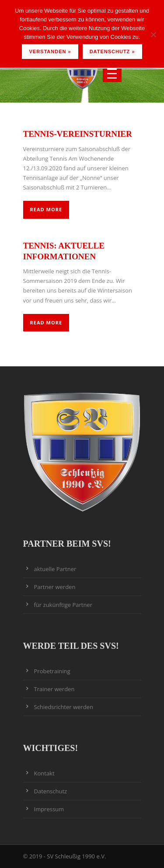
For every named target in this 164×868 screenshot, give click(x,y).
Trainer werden (54, 689)
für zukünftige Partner (63, 605)
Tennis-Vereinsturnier (78, 134)
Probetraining (52, 671)
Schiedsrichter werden (64, 707)
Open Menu (112, 74)
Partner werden (55, 587)
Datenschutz (51, 791)
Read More (46, 209)
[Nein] (153, 34)
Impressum (49, 809)
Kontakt (44, 773)
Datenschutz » (112, 52)
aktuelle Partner (55, 569)
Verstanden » (50, 52)
